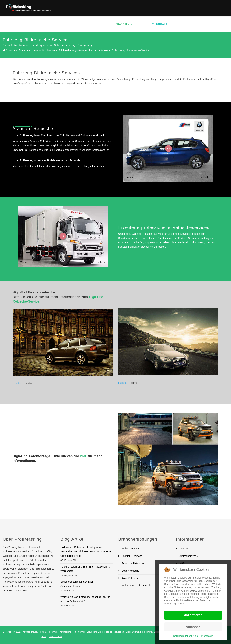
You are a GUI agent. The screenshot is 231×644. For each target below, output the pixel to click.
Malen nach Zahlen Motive (136, 586)
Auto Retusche (130, 578)
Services (101, 24)
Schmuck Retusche (132, 563)
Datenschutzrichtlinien (185, 636)
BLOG (222, 24)
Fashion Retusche (131, 556)
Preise (142, 24)
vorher (29, 384)
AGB (44, 636)
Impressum (207, 636)
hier (83, 456)
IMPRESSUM (56, 636)
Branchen (123, 24)
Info (84, 24)
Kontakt (183, 549)
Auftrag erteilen (201, 24)
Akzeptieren (193, 615)
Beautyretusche (130, 571)
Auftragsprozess (188, 556)
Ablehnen (193, 627)
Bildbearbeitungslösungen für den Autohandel (85, 50)
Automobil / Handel (44, 50)
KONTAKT (160, 24)
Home (72, 24)
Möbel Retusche (130, 549)
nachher (17, 384)
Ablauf (178, 24)
